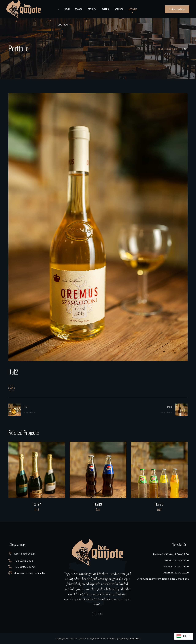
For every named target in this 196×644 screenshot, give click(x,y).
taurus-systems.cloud (130, 638)
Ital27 (37, 504)
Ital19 (98, 504)
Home (161, 49)
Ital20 (159, 504)
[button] (177, 9)
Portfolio (173, 49)
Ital (37, 510)
